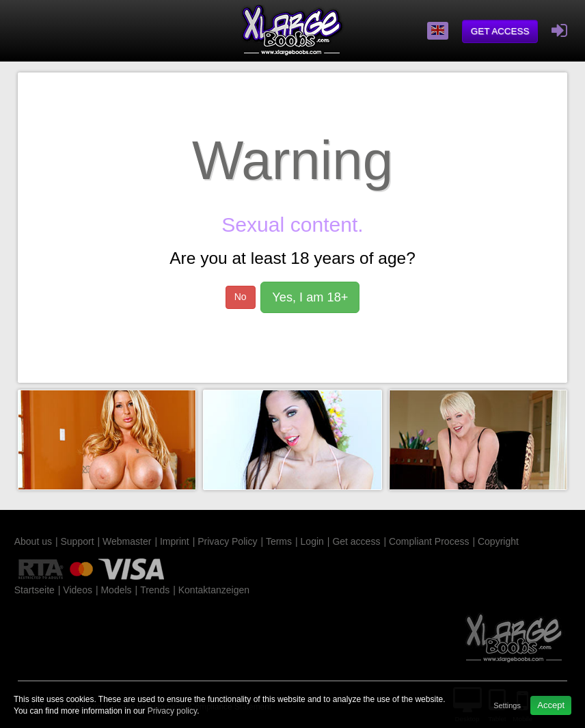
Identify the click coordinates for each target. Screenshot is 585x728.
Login (312, 541)
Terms (279, 541)
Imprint (175, 541)
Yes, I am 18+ (310, 297)
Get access (500, 31)
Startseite (35, 590)
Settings (507, 705)
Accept (551, 705)
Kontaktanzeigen (214, 590)
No (241, 297)
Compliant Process (429, 541)
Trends (155, 590)
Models (116, 590)
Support (77, 541)
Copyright (498, 541)
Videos (78, 590)
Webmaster (127, 541)
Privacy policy (172, 711)
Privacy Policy (227, 541)
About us (33, 541)
